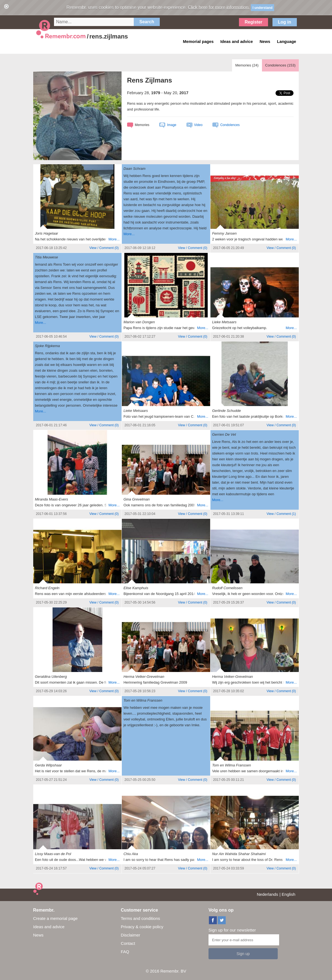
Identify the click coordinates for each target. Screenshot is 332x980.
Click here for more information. (219, 7)
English (288, 894)
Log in (285, 22)
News (38, 935)
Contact (128, 943)
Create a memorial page (56, 918)
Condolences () (280, 65)
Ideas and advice (49, 927)
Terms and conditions (140, 918)
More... (114, 239)
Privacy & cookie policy (142, 927)
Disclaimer (130, 935)
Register (253, 22)
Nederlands (268, 894)
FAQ (125, 952)
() (104, 248)
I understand (262, 8)
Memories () (247, 65)
